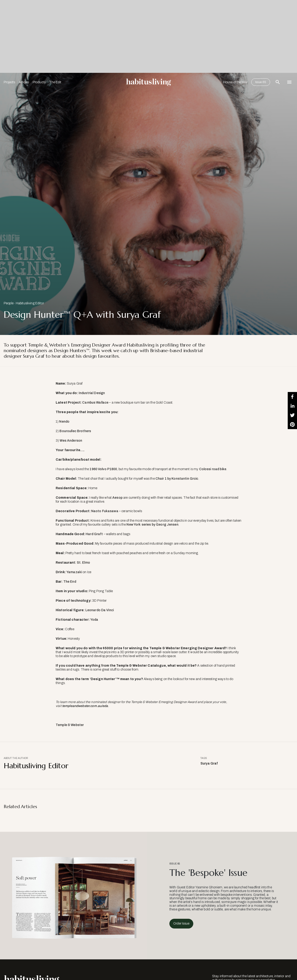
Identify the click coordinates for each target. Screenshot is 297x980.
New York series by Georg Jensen (152, 525)
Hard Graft (94, 534)
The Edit (55, 82)
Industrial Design (92, 393)
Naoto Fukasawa (105, 511)
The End (70, 582)
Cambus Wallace (95, 403)
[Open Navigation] (289, 82)
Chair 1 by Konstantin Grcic (177, 479)
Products (39, 82)
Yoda (94, 620)
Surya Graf (209, 763)
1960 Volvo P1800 (103, 469)
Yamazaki (74, 572)
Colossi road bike (213, 469)
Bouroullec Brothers (75, 431)
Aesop (117, 498)
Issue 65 (261, 82)
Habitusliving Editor (30, 303)
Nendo (64, 422)
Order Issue (181, 924)
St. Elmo (83, 563)
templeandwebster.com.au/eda (85, 706)
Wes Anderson (71, 441)
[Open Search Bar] (278, 82)
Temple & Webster (70, 725)
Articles (24, 82)
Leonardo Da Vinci (100, 610)
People (9, 303)
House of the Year (235, 82)
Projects (9, 82)
